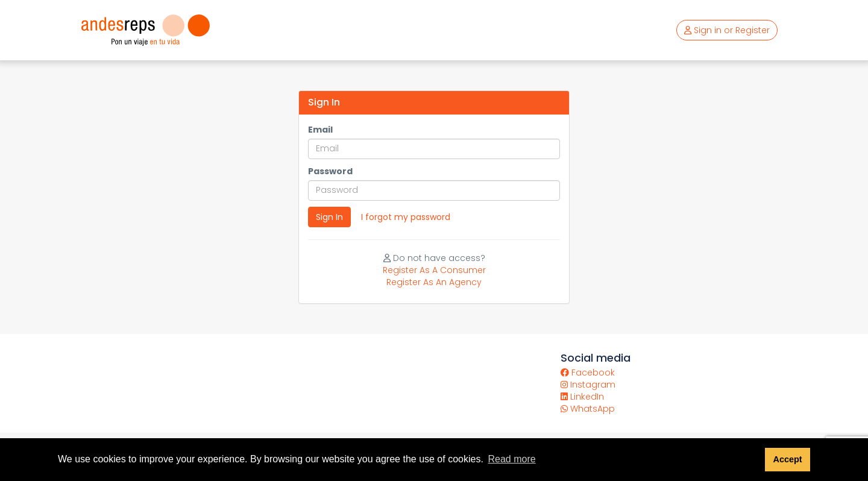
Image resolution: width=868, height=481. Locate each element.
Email (320, 130)
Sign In (329, 217)
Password (330, 171)
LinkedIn (582, 397)
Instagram (588, 385)
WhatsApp (588, 409)
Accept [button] (787, 459)
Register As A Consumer (434, 270)
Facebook (588, 373)
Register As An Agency (434, 282)
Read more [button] (511, 459)
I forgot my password (406, 217)
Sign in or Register (727, 30)
